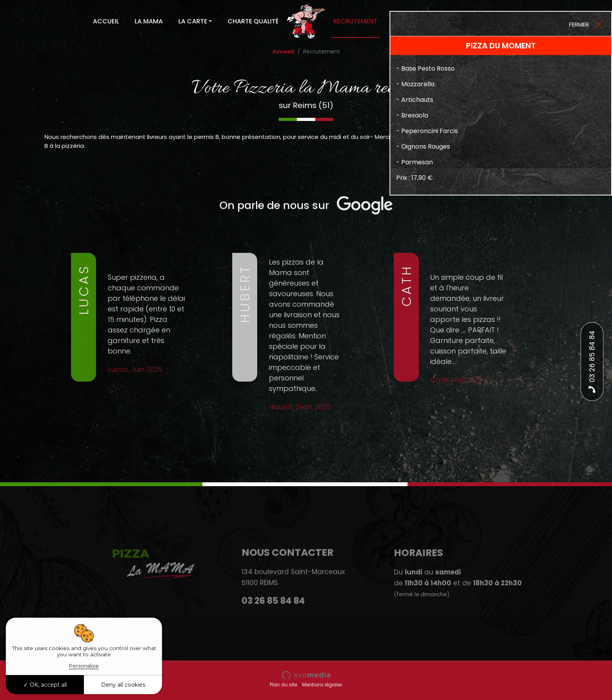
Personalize (84, 666)
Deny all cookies (123, 685)
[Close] (586, 24)
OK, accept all (45, 685)
